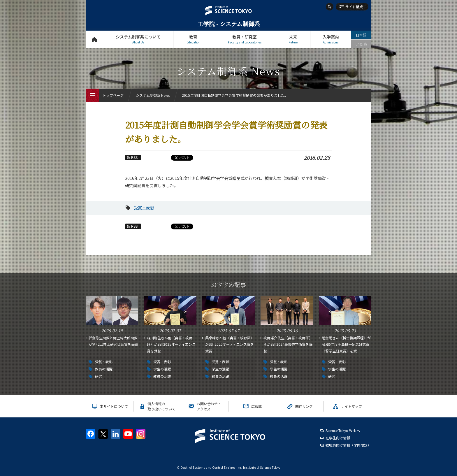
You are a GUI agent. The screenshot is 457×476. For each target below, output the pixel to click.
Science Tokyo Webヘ (343, 430)
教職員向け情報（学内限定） (348, 445)
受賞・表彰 (144, 208)
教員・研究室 (245, 39)
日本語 (361, 35)
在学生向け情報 (338, 438)
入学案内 (331, 39)
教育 (193, 39)
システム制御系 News (153, 95)
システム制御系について (138, 39)
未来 (293, 39)
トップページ (94, 39)
